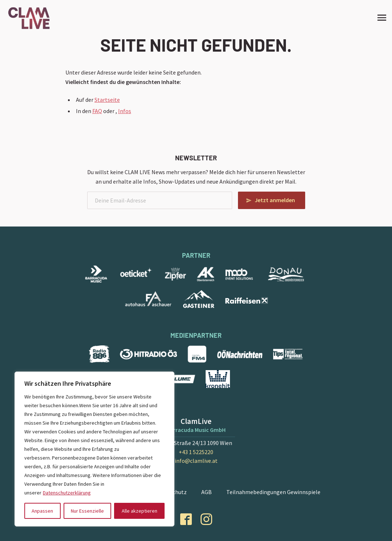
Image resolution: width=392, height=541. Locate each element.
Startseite (107, 100)
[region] (94, 449)
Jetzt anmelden (275, 200)
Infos (125, 111)
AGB (207, 492)
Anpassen (42, 511)
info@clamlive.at (196, 461)
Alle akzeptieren (140, 511)
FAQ (97, 111)
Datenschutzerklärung (67, 493)
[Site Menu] (380, 17)
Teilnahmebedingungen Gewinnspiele (273, 492)
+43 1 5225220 (196, 452)
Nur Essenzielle (87, 511)
